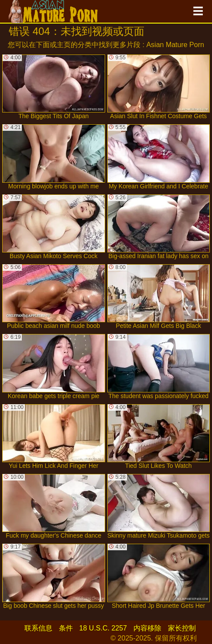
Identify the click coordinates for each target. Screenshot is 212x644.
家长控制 (182, 628)
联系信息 (38, 628)
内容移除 (147, 628)
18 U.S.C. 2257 (103, 628)
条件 (66, 628)
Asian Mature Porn (175, 45)
